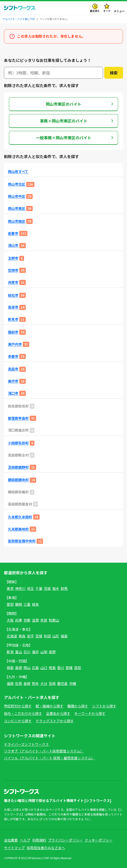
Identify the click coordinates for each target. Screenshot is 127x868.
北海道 (12, 636)
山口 (44, 668)
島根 (19, 668)
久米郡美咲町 (18, 529)
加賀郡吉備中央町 (22, 541)
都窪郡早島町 (18, 418)
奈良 (44, 620)
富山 (19, 652)
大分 (44, 683)
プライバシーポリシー (65, 840)
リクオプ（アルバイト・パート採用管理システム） (44, 751)
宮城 (39, 636)
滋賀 (35, 620)
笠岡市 (13, 270)
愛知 (10, 604)
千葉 (39, 588)
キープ (107, 11)
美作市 (13, 381)
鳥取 (10, 668)
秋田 (47, 636)
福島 (64, 636)
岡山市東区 (17, 208)
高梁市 (13, 307)
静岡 (19, 604)
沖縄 (73, 683)
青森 (22, 636)
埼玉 (30, 588)
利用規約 (39, 840)
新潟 (10, 652)
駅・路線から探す (50, 706)
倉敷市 (13, 233)
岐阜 (35, 604)
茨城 (47, 588)
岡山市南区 (17, 221)
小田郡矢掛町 (18, 443)
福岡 (10, 683)
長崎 (27, 683)
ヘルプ (25, 840)
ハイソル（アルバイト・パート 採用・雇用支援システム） (49, 758)
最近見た (95, 11)
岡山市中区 (17, 196)
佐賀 (19, 683)
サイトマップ (14, 848)
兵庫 (19, 620)
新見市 (13, 319)
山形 (56, 636)
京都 (27, 620)
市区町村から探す (18, 706)
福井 (35, 652)
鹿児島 (62, 683)
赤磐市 (13, 356)
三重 (27, 604)
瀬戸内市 (15, 344)
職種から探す (78, 706)
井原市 (13, 282)
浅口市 (13, 393)
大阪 (10, 620)
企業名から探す (58, 713)
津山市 (13, 245)
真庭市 (13, 369)
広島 (35, 668)
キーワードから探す (90, 713)
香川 (61, 668)
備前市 (13, 332)
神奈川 (20, 588)
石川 (27, 652)
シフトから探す (104, 706)
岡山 (27, 668)
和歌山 (54, 620)
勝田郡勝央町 (18, 480)
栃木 (56, 588)
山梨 (44, 652)
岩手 (30, 636)
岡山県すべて (18, 172)
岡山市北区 (17, 184)
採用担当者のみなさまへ (46, 848)
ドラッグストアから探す (55, 721)
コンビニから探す (18, 721)
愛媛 (69, 668)
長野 (52, 652)
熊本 (35, 683)
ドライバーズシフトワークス (26, 744)
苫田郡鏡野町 (18, 467)
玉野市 (13, 258)
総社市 (13, 295)
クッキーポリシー (99, 840)
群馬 (64, 588)
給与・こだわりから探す (23, 713)
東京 (10, 588)
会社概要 (11, 840)
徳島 (52, 668)
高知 (77, 668)
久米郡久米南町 (20, 517)
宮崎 (52, 683)
